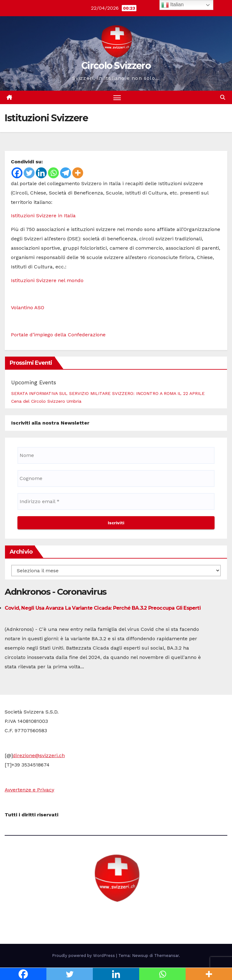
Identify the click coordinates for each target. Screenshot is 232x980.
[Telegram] (66, 173)
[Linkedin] (41, 173)
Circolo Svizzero (116, 66)
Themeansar (166, 956)
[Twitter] (29, 173)
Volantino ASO (28, 307)
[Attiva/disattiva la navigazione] (117, 97)
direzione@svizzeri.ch (39, 755)
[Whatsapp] (53, 173)
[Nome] (116, 455)
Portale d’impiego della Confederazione (58, 335)
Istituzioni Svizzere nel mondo (47, 280)
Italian (172, 5)
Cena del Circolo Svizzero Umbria (46, 401)
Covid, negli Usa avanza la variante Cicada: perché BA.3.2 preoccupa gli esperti (103, 608)
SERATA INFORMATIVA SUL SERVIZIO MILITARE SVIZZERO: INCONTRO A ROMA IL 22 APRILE (108, 393)
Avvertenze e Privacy (29, 790)
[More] (78, 173)
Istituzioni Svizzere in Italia (43, 216)
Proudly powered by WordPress (84, 956)
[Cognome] (116, 478)
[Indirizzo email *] (116, 502)
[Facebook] (17, 173)
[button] (223, 97)
